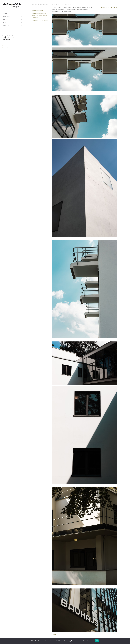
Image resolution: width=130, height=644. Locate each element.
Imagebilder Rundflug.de (39, 13)
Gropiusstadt (84, 10)
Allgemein (78, 8)
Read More (55, 634)
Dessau (72, 10)
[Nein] (128, 641)
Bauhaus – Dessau (62, 4)
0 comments (67, 12)
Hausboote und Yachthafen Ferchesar (40, 17)
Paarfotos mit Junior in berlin (40, 20)
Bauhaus (67, 10)
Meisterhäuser (56, 12)
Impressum (6, 46)
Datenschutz (6, 48)
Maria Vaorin (68, 8)
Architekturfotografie (58, 10)
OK (97, 641)
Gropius (78, 10)
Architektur (85, 8)
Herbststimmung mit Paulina (40, 8)
